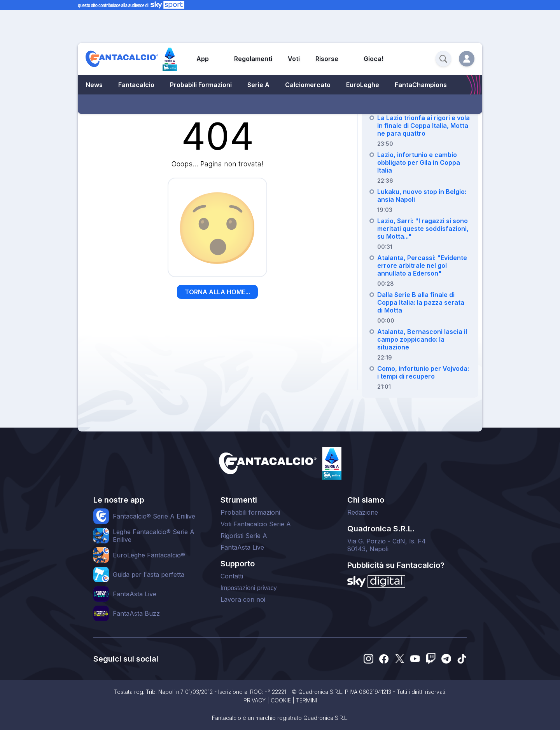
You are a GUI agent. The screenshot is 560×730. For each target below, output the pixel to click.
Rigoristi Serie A (244, 536)
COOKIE (281, 700)
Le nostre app (119, 500)
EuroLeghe (363, 85)
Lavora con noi (243, 599)
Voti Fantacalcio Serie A (256, 524)
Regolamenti (253, 59)
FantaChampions (421, 85)
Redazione (363, 512)
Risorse (327, 59)
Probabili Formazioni (201, 85)
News (94, 85)
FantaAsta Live (242, 547)
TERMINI (306, 700)
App (203, 59)
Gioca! (374, 59)
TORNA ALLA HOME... (217, 292)
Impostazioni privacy (249, 588)
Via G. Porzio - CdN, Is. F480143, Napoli (387, 545)
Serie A (258, 85)
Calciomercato (308, 85)
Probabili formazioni (250, 512)
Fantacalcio (136, 85)
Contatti (232, 576)
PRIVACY (255, 700)
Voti (294, 59)
